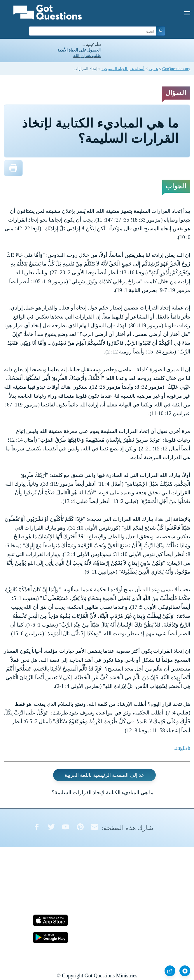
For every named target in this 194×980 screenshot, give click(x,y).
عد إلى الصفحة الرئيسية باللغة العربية (105, 775)
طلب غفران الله (87, 56)
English (182, 748)
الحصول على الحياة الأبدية (79, 50)
